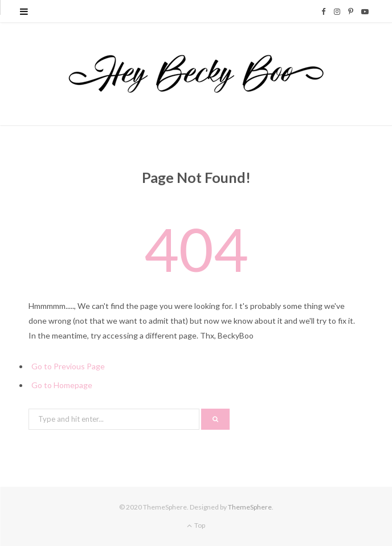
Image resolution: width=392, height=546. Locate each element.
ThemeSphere (250, 507)
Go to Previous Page (68, 366)
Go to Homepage (62, 385)
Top (196, 525)
